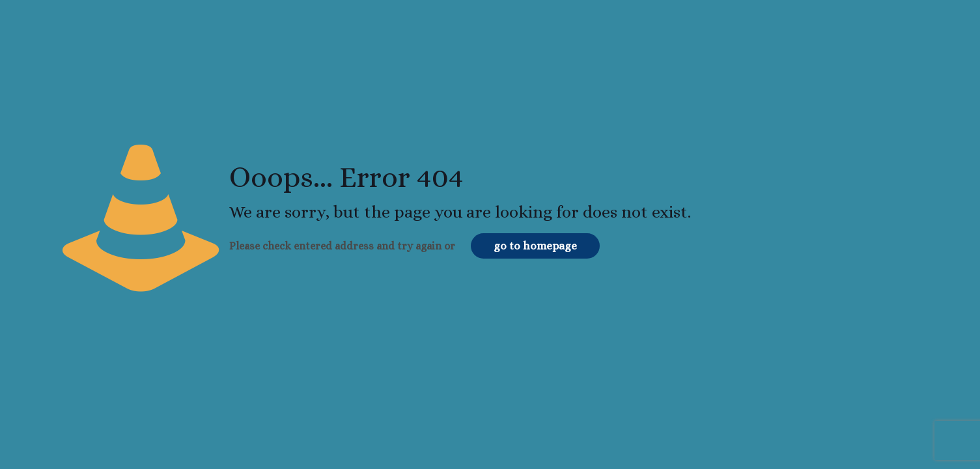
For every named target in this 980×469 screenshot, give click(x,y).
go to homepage (535, 246)
